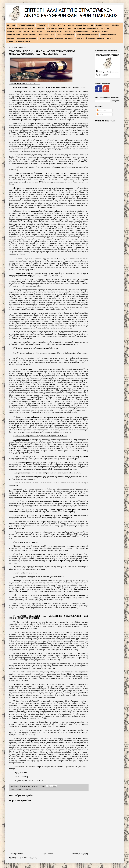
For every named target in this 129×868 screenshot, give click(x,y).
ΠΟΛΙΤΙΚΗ (10, 38)
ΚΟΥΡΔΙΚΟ (96, 32)
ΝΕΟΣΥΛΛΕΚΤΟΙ (69, 35)
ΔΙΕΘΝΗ (71, 25)
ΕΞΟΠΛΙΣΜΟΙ (40, 28)
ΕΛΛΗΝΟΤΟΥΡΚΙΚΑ (102, 25)
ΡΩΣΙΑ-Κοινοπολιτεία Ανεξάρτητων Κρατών (90, 38)
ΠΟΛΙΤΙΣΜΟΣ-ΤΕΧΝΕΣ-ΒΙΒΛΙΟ (26, 38)
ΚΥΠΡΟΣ (105, 32)
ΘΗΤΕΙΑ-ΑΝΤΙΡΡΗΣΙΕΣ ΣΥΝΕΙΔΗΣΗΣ (86, 28)
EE (8, 25)
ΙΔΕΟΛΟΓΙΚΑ (105, 28)
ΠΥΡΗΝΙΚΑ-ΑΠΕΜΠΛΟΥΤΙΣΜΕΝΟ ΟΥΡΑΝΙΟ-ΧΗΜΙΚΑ (56, 38)
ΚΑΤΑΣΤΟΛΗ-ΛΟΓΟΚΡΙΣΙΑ (53, 32)
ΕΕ (92, 25)
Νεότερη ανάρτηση (16, 854)
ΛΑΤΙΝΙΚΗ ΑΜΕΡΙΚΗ (14, 35)
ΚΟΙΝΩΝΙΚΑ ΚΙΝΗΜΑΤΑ (82, 32)
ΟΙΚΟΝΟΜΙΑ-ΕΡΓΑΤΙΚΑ (108, 35)
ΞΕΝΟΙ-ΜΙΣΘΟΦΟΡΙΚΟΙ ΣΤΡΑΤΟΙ (87, 35)
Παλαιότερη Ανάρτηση (80, 854)
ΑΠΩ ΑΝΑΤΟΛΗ (42, 25)
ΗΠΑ (70, 28)
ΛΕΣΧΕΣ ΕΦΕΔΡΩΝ (30, 35)
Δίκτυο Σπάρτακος (82, 25)
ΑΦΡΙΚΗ (53, 25)
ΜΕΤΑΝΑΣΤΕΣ (43, 35)
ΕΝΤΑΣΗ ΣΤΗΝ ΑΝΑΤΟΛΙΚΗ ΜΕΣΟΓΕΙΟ (20, 28)
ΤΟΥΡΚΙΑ (10, 41)
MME (13, 25)
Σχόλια (100, 114)
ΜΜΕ (52, 35)
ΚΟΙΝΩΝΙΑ (68, 32)
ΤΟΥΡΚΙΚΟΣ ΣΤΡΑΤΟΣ (23, 41)
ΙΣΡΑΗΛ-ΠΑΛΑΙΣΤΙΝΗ (14, 32)
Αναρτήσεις (101, 110)
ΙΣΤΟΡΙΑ (27, 32)
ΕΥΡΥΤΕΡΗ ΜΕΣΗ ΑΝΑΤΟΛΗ (56, 28)
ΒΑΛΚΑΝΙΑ (62, 25)
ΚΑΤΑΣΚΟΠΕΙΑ (37, 32)
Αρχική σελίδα (48, 854)
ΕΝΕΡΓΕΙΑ (115, 25)
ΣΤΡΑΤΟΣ (110, 38)
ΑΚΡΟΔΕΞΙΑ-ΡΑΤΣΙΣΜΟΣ (26, 25)
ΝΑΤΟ (59, 35)
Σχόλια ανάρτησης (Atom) (28, 858)
